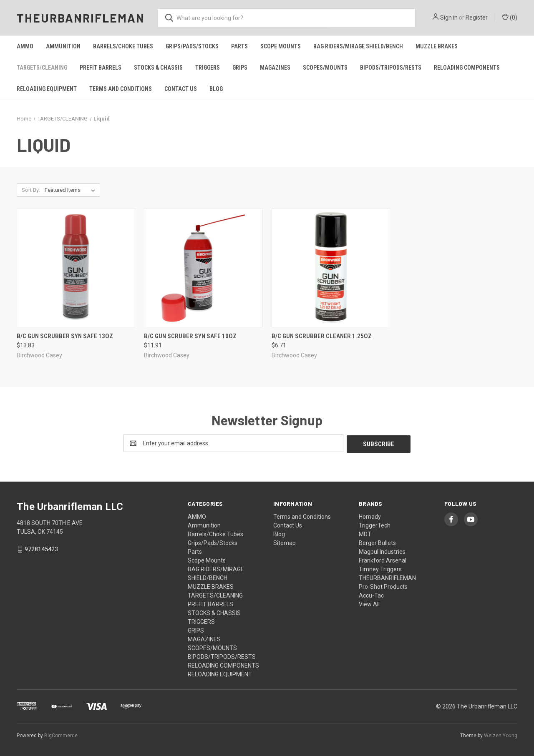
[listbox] (72, 190)
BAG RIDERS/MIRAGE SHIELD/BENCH (358, 46)
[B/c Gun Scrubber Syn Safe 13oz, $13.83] (76, 268)
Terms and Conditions (121, 89)
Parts (239, 46)
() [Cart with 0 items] (510, 17)
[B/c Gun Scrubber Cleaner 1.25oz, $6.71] (331, 268)
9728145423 (41, 548)
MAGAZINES (275, 68)
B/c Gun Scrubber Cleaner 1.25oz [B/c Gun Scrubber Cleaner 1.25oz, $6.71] (322, 336)
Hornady (370, 516)
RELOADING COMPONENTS (467, 68)
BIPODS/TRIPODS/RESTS (391, 68)
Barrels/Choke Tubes (123, 46)
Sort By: (31, 190)
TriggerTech (375, 525)
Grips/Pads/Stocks (192, 46)
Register (477, 18)
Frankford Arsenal (383, 560)
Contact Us (181, 89)
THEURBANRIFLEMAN (387, 577)
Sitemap (285, 542)
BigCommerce (61, 735)
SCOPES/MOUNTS (325, 68)
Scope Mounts (281, 46)
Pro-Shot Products (383, 586)
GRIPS (240, 68)
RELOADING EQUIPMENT (47, 89)
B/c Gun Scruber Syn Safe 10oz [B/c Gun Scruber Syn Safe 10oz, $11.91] (190, 336)
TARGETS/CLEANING (42, 68)
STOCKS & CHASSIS (158, 68)
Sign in (449, 18)
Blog (216, 89)
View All (369, 603)
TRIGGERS (208, 68)
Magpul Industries (382, 551)
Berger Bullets (377, 542)
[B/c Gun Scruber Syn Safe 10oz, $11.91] (203, 268)
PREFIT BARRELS (101, 68)
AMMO (25, 46)
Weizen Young (501, 735)
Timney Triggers (380, 568)
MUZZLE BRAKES (437, 46)
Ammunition (63, 46)
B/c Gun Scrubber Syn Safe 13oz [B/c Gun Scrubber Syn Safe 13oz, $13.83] (65, 336)
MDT (365, 533)
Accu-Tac (371, 595)
